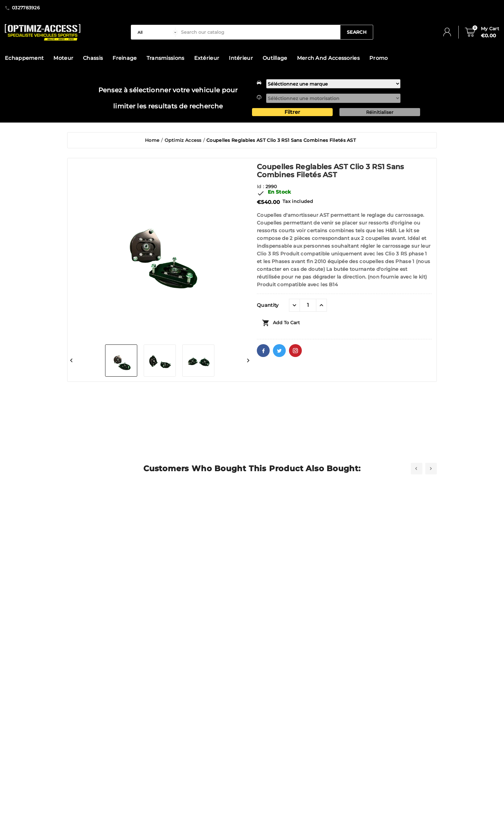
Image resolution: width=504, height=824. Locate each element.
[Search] (259, 32)
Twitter (279, 351)
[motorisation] (333, 98)
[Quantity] (308, 305)
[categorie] (156, 32)
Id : (261, 187)
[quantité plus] (321, 305)
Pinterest (295, 351)
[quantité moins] (294, 305)
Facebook (263, 351)
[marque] (333, 84)
